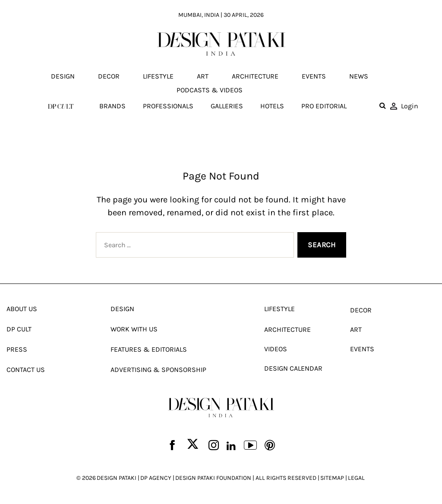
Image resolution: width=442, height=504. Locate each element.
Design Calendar (293, 368)
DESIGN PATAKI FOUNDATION (213, 478)
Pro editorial (324, 106)
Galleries (227, 106)
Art (203, 76)
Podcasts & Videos (210, 90)
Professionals (168, 106)
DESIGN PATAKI (117, 478)
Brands (112, 106)
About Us (22, 309)
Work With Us (134, 329)
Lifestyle (158, 76)
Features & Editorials (149, 349)
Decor (109, 76)
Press (17, 349)
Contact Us (26, 370)
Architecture (255, 76)
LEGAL (356, 478)
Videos (276, 349)
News (359, 76)
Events (314, 76)
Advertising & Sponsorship (158, 370)
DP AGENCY (156, 478)
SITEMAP (332, 478)
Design (63, 76)
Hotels (272, 106)
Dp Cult (19, 329)
